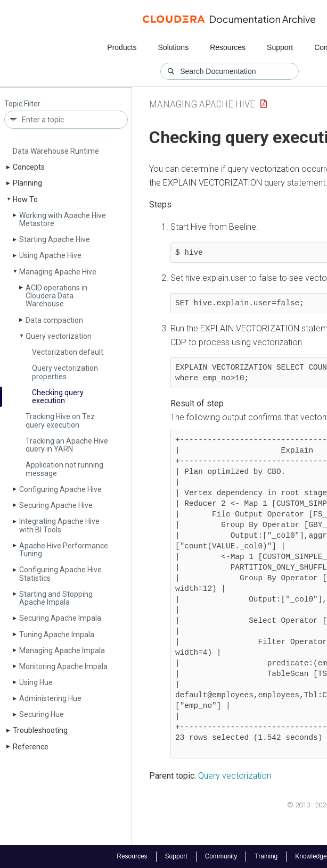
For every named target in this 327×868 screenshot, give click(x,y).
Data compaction (54, 320)
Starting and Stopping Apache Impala (56, 598)
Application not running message (64, 469)
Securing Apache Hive (56, 505)
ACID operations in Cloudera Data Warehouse (56, 296)
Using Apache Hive (50, 255)
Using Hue (36, 682)
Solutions (174, 47)
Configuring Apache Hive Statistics (60, 574)
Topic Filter (22, 104)
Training (266, 856)
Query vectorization (59, 336)
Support (280, 47)
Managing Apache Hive (58, 272)
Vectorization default (68, 352)
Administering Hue (50, 698)
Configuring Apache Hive (60, 489)
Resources (228, 47)
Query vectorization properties (65, 372)
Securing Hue (42, 714)
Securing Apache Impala (60, 618)
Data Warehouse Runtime (56, 151)
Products (122, 47)
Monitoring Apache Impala (63, 666)
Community (221, 856)
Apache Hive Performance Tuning (64, 550)
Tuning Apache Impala (57, 635)
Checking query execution (58, 397)
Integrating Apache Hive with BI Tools (59, 525)
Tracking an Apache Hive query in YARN (67, 445)
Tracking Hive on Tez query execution (60, 420)
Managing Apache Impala (62, 650)
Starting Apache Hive (55, 239)
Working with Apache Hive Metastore (63, 219)
